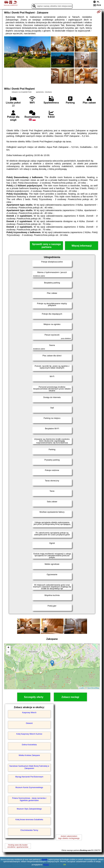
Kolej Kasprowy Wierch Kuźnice (29, 734)
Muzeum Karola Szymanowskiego (29, 787)
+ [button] (8, 648)
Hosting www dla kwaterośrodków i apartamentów (18, 846)
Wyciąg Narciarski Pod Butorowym (29, 777)
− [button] (8, 652)
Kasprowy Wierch (29, 713)
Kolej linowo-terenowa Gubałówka (29, 820)
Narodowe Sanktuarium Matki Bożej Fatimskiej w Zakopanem (29, 767)
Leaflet (82, 688)
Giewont (29, 723)
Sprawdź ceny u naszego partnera (47, 246)
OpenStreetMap (93, 688)
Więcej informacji (82, 246)
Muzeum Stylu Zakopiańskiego (29, 809)
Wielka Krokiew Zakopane (29, 755)
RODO (46, 865)
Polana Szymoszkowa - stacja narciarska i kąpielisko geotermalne (29, 799)
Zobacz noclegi (70, 697)
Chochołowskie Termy (29, 830)
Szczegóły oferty (34, 697)
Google (45, 859)
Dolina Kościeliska (29, 745)
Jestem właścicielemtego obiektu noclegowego (69, 837)
